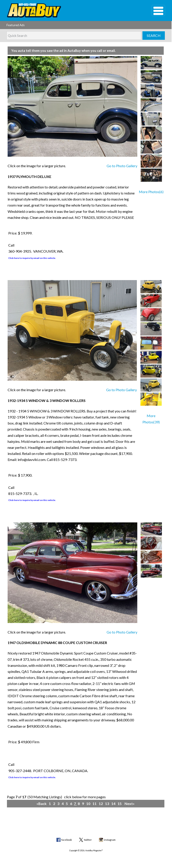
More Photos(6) (151, 192)
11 (95, 804)
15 (120, 804)
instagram (110, 840)
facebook (67, 840)
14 (114, 804)
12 (101, 804)
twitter (88, 840)
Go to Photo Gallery (122, 166)
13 (107, 804)
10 (89, 804)
